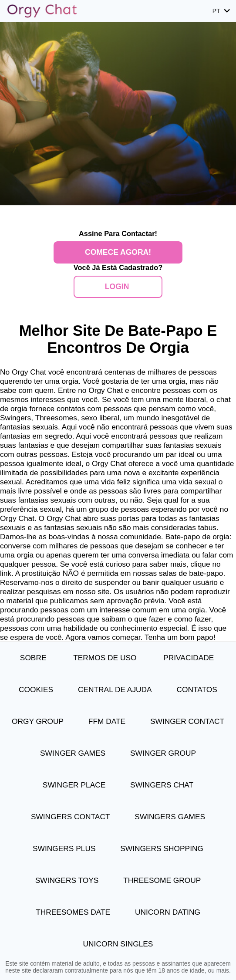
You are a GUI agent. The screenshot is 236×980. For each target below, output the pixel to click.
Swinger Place (74, 785)
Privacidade (190, 658)
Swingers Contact (71, 817)
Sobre (34, 658)
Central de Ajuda (115, 689)
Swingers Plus (64, 848)
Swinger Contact (187, 721)
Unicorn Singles (118, 944)
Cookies (36, 689)
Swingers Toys (67, 880)
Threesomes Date (73, 912)
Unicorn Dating (168, 912)
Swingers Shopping (162, 848)
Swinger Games (73, 753)
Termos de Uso (106, 658)
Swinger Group (163, 753)
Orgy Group (38, 721)
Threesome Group (162, 880)
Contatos (197, 689)
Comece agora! (118, 252)
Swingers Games (170, 817)
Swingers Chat (162, 785)
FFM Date (107, 721)
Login (118, 287)
